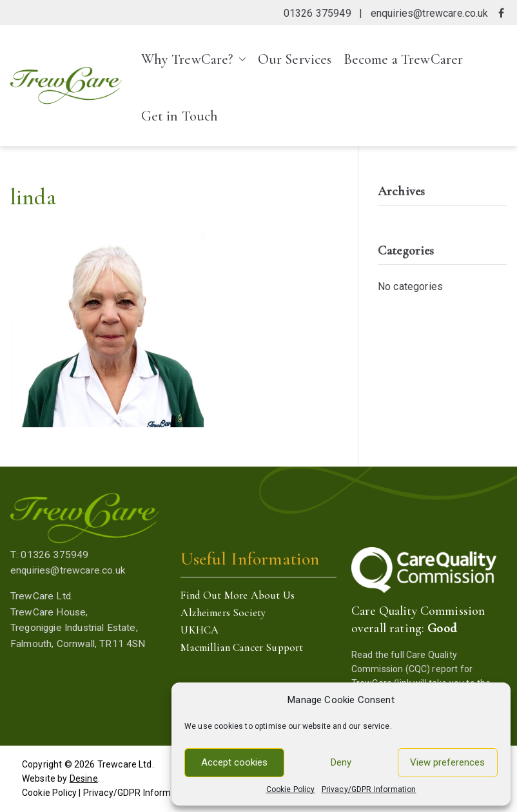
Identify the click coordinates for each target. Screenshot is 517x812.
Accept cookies (234, 762)
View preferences (447, 762)
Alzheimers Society (223, 613)
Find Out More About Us (238, 595)
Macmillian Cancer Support (242, 647)
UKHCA (200, 630)
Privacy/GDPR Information (369, 789)
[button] (240, 60)
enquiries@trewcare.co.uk (430, 13)
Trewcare (117, 764)
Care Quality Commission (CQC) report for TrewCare (412, 669)
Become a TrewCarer (404, 59)
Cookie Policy (291, 789)
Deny (341, 762)
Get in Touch (180, 116)
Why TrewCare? (194, 60)
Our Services (295, 59)
